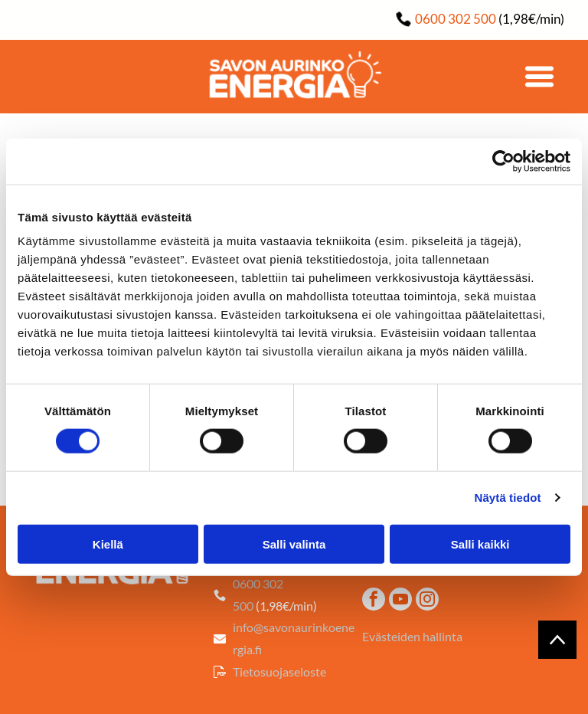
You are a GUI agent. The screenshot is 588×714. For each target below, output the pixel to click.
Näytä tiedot (508, 498)
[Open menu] (539, 77)
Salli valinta (294, 544)
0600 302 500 (456, 19)
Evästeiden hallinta (412, 636)
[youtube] (400, 601)
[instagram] (427, 601)
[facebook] (374, 601)
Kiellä (108, 544)
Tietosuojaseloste (279, 671)
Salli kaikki (480, 544)
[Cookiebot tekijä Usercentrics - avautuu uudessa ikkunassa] (503, 162)
